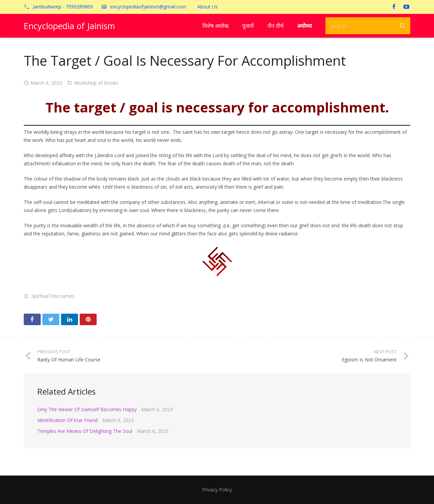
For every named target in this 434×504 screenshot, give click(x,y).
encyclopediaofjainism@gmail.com (148, 7)
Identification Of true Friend (67, 420)
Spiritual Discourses (53, 296)
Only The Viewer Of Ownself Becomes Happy (87, 409)
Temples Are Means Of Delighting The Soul (85, 431)
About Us (208, 7)
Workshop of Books (96, 83)
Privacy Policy (217, 490)
